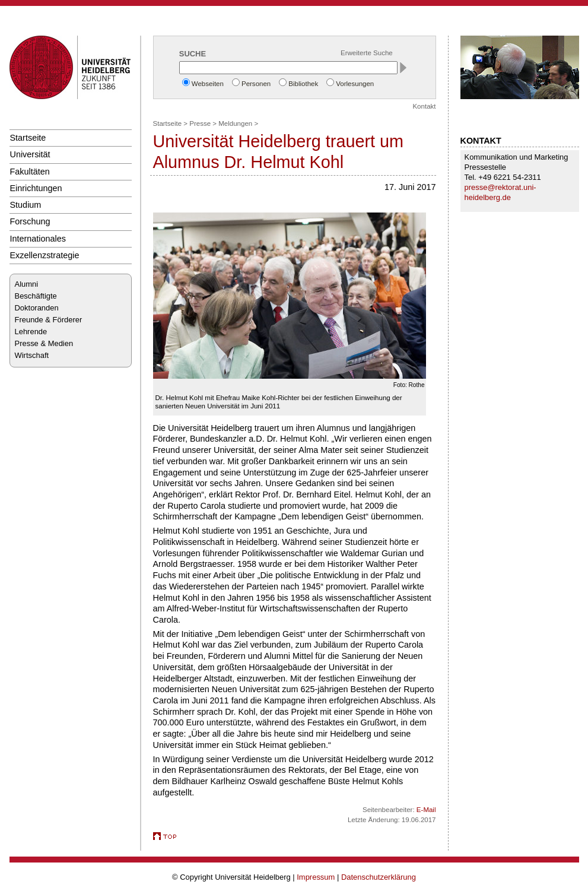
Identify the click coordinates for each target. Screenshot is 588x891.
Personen (256, 84)
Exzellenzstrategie (45, 255)
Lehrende (31, 332)
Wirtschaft (32, 355)
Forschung (30, 221)
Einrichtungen (36, 188)
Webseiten (208, 84)
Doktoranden (37, 308)
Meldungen (235, 123)
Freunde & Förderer (49, 320)
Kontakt (424, 106)
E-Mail (426, 810)
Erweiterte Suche (367, 53)
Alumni (27, 284)
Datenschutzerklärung (379, 877)
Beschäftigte (36, 296)
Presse (200, 123)
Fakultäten (30, 172)
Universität (30, 154)
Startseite (28, 138)
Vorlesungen (355, 84)
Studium (26, 205)
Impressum (316, 877)
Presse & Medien (44, 343)
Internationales (38, 239)
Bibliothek (303, 84)
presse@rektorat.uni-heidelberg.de (500, 192)
